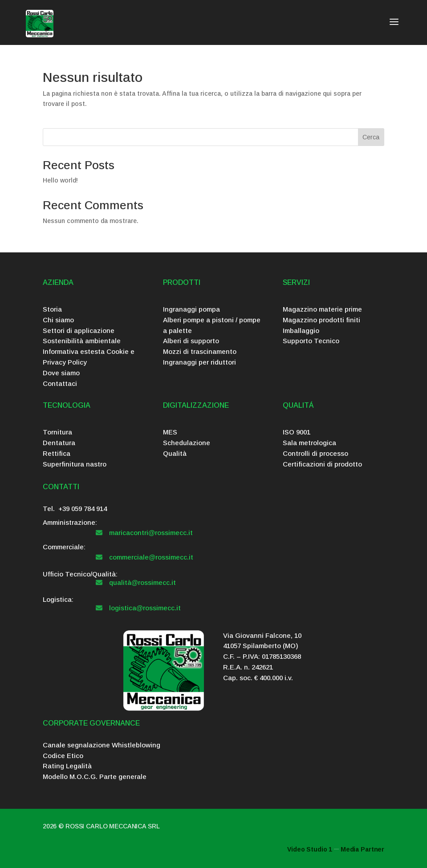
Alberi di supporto (191, 341)
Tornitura (57, 432)
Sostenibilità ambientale (82, 341)
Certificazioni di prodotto (322, 464)
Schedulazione (187, 443)
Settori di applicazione (79, 331)
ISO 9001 (297, 432)
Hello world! (60, 180)
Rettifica (57, 453)
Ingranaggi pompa (191, 309)
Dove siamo (61, 373)
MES (170, 432)
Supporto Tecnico (311, 341)
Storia (52, 309)
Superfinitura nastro (75, 464)
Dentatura (59, 443)
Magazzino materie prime (322, 309)
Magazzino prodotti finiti (321, 320)
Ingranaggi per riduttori (199, 362)
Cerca (371, 137)
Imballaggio (301, 331)
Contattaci (60, 383)
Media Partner (362, 849)
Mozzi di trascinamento (200, 351)
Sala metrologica (309, 443)
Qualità (175, 453)
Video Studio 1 (310, 849)
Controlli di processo (315, 453)
